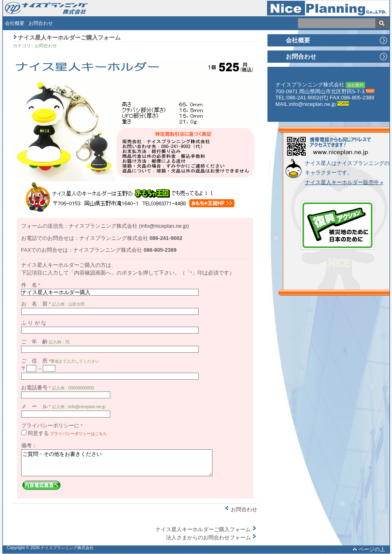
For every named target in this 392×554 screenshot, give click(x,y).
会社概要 (15, 23)
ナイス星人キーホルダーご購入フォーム (206, 529)
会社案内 (355, 85)
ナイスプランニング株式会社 (67, 548)
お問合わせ (41, 23)
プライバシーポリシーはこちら (79, 434)
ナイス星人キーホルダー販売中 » (344, 182)
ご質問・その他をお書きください (117, 463)
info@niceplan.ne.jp (164, 226)
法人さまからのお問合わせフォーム (212, 538)
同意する (38, 433)
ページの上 (369, 549)
